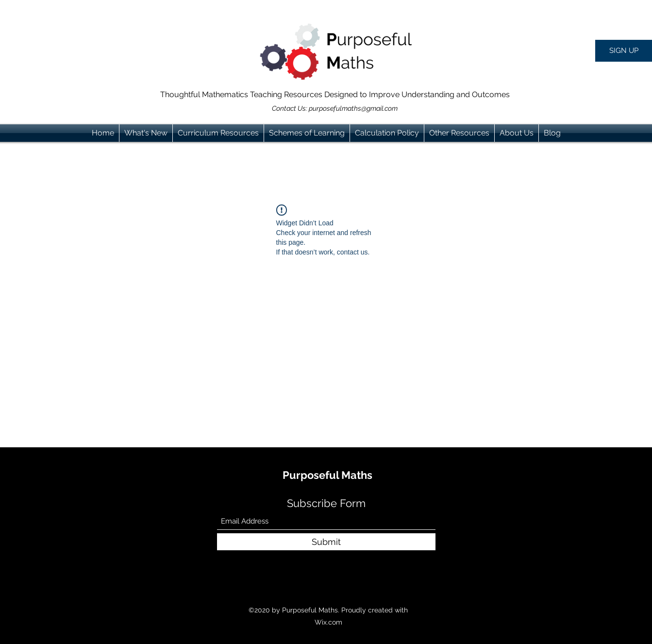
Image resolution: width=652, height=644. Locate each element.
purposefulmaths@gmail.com (353, 108)
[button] (624, 51)
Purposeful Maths (327, 475)
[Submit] (326, 542)
